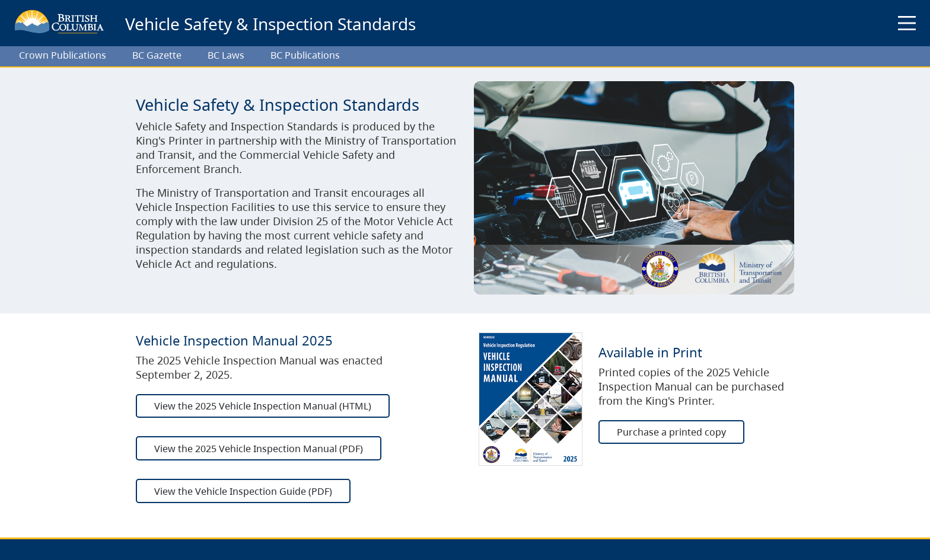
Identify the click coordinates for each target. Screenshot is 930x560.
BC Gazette (157, 55)
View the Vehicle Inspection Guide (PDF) (243, 491)
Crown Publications (63, 55)
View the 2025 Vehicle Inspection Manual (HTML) (263, 406)
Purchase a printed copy (671, 432)
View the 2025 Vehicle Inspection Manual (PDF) (259, 449)
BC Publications (305, 55)
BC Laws (226, 55)
